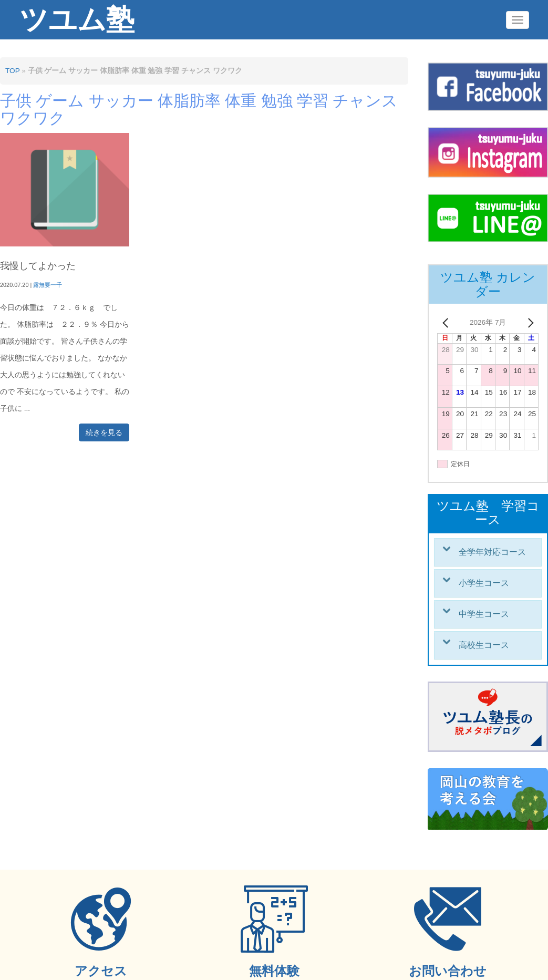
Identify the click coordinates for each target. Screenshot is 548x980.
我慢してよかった (38, 266)
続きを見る (104, 432)
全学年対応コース (492, 552)
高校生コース (484, 645)
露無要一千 (48, 285)
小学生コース (484, 583)
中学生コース (484, 614)
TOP (12, 71)
